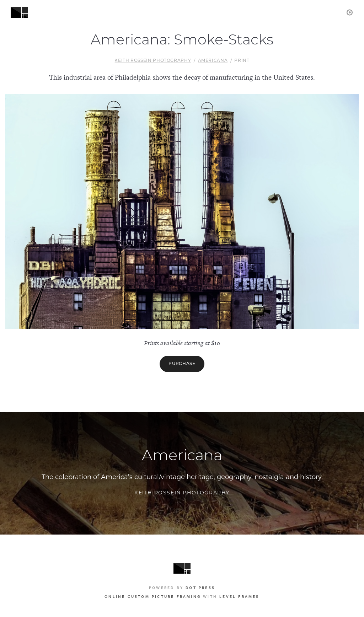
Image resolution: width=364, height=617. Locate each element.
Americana (213, 61)
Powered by (182, 588)
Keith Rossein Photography (153, 61)
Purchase (182, 364)
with (182, 596)
